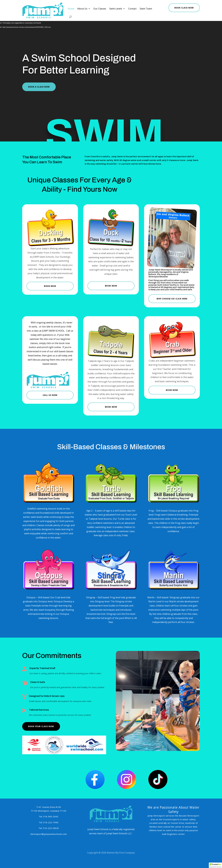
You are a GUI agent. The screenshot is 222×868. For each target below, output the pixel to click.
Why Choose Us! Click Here (172, 299)
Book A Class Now (39, 87)
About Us (85, 9)
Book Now (50, 286)
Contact (131, 9)
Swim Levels (115, 9)
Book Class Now (178, 8)
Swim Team (143, 9)
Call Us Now (50, 395)
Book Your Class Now (41, 726)
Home (74, 9)
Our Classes (101, 9)
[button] (215, 865)
